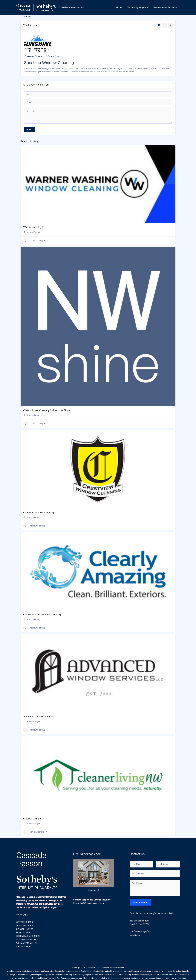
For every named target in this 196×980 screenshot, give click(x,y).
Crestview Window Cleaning (39, 513)
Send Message (140, 903)
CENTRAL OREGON (25, 922)
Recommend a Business (166, 7)
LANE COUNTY (23, 947)
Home (122, 7)
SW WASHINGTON (25, 929)
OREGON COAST (24, 933)
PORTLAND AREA (25, 926)
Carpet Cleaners (34, 832)
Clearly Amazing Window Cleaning (42, 615)
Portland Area (33, 415)
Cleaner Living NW (33, 819)
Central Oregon (54, 57)
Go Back (26, 17)
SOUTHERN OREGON (26, 940)
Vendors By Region (140, 8)
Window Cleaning (35, 57)
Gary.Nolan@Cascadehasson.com (89, 903)
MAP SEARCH (23, 915)
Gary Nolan (135, 936)
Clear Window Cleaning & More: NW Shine (47, 411)
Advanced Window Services (38, 717)
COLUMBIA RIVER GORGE (29, 936)
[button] (149, 8)
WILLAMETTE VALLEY (27, 943)
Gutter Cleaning (33, 241)
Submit (29, 130)
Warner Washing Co (34, 228)
